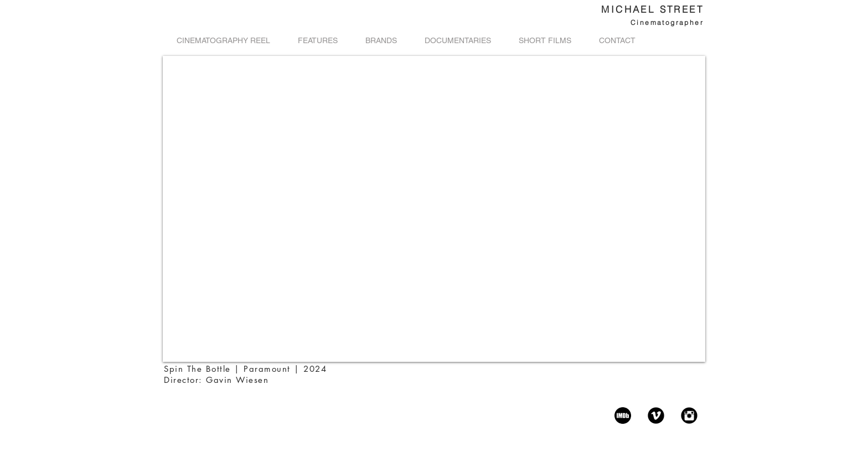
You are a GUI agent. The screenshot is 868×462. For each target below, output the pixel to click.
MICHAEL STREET (652, 9)
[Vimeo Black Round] (656, 416)
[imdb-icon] (623, 416)
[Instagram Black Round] (689, 416)
